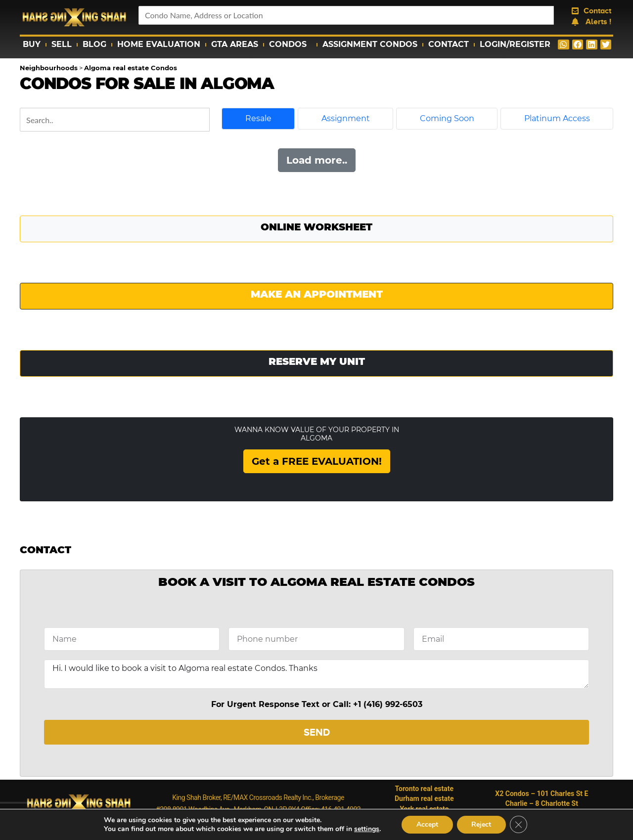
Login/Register (515, 44)
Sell (62, 44)
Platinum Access (557, 118)
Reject (481, 824)
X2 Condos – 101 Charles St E (542, 794)
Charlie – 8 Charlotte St (542, 803)
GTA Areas (235, 44)
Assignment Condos (370, 44)
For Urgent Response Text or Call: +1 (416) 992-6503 (317, 704)
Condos (290, 44)
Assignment (346, 118)
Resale (258, 118)
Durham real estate (424, 798)
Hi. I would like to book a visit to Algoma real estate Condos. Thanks (316, 674)
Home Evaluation (159, 44)
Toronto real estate (425, 789)
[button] (564, 44)
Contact (449, 44)
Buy (32, 44)
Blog (94, 44)
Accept (427, 824)
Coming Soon (447, 118)
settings (366, 829)
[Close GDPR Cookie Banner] (519, 825)
